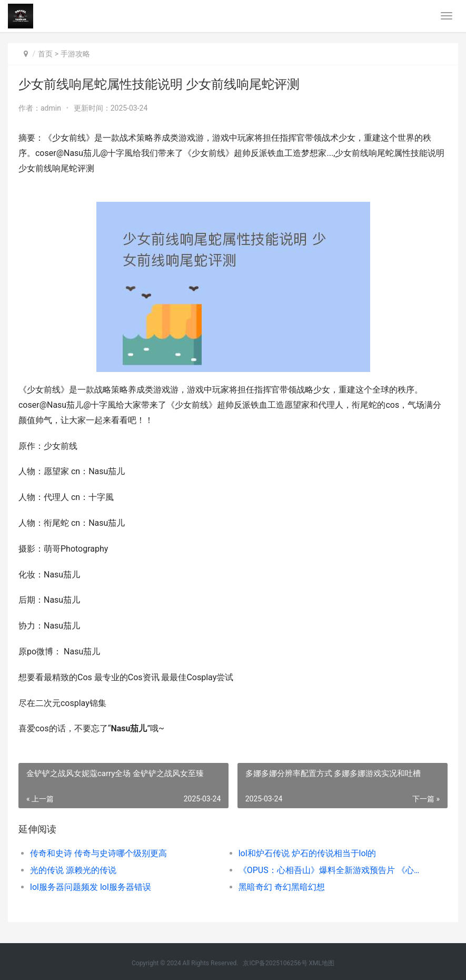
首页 (45, 54)
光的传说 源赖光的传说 (73, 870)
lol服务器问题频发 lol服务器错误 (91, 887)
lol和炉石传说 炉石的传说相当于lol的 (308, 853)
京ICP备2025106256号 (275, 963)
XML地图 (322, 963)
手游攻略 (75, 54)
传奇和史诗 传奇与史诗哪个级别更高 (98, 853)
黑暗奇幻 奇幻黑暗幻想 (282, 887)
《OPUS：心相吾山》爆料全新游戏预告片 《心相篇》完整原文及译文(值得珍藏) (332, 870)
